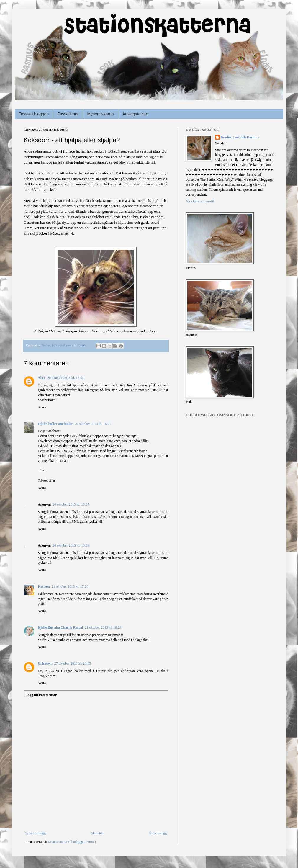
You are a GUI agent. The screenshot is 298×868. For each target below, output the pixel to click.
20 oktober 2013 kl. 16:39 (71, 545)
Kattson (44, 586)
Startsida (97, 833)
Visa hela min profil (200, 201)
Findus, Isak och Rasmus (240, 137)
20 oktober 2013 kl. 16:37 (71, 504)
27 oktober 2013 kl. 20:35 (73, 663)
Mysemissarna (101, 114)
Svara (42, 407)
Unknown (45, 663)
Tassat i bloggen (34, 114)
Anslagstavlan (135, 114)
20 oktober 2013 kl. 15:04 (66, 378)
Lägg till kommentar (41, 695)
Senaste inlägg (35, 833)
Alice (42, 378)
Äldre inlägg (158, 833)
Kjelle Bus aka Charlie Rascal (60, 627)
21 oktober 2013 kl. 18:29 (103, 627)
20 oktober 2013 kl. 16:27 (93, 424)
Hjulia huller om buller (55, 424)
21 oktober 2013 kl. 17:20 (70, 586)
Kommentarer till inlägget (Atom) (72, 842)
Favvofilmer (68, 114)
